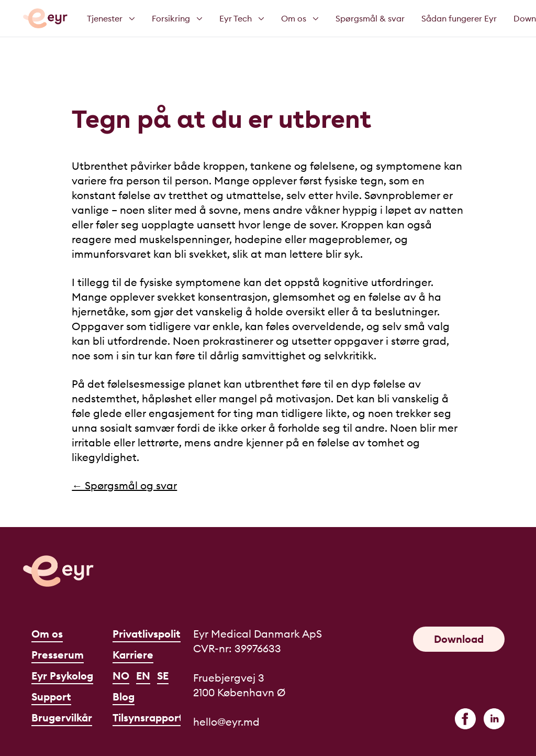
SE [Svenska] (163, 676)
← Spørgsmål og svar (124, 485)
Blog (124, 697)
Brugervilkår (62, 717)
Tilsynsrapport (148, 717)
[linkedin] (494, 719)
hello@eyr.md (226, 722)
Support (51, 697)
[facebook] (465, 719)
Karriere (133, 655)
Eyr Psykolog (62, 676)
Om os (47, 634)
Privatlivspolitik (151, 634)
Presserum (58, 655)
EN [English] (143, 676)
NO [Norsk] (121, 676)
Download (459, 639)
